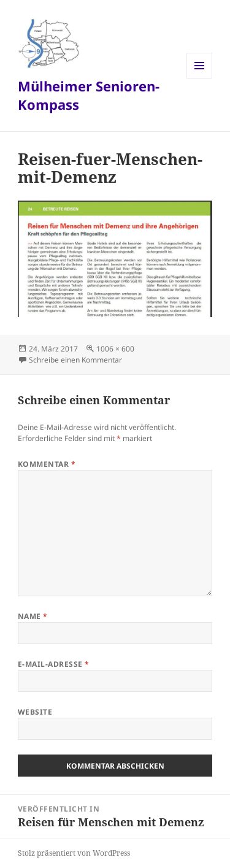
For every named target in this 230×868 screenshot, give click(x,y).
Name (33, 616)
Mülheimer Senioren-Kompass (89, 95)
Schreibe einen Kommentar (75, 360)
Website (35, 712)
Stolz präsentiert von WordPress (74, 853)
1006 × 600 (115, 349)
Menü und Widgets (200, 78)
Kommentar (47, 464)
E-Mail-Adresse (54, 664)
